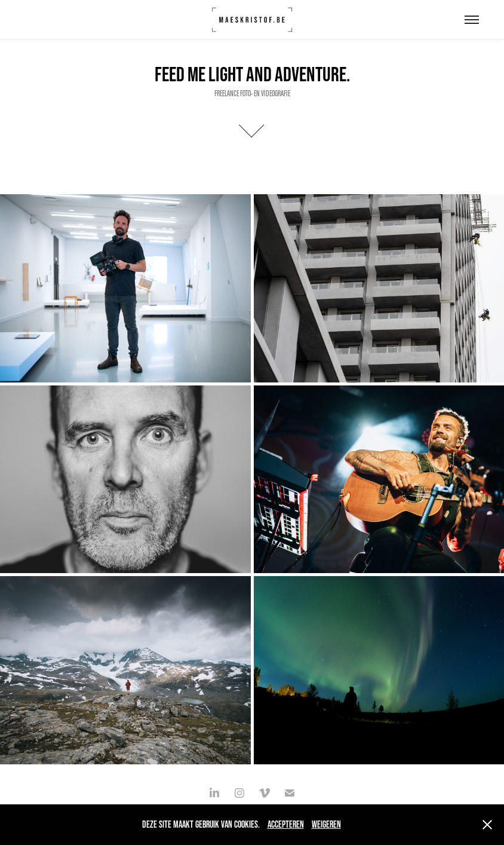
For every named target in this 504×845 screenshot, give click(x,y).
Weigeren (326, 824)
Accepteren (286, 824)
